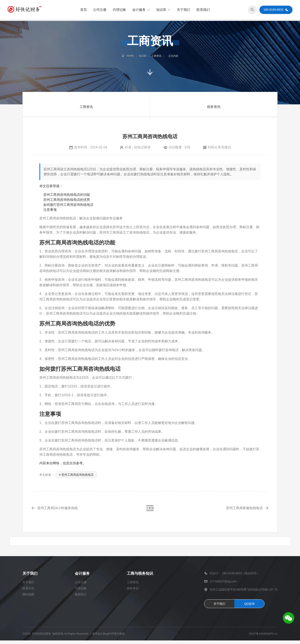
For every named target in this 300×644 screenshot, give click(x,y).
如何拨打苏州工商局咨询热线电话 (68, 205)
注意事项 (50, 210)
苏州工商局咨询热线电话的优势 (67, 200)
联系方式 (28, 592)
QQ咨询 (249, 607)
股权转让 (81, 598)
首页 (84, 10)
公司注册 (100, 10)
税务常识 (133, 592)
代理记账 (119, 10)
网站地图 (28, 598)
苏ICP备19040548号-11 (263, 637)
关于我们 (184, 10)
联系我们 (203, 10)
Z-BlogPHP (107, 637)
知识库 (163, 10)
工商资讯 (156, 56)
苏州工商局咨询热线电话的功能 (67, 195)
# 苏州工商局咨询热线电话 (76, 475)
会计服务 (141, 10)
